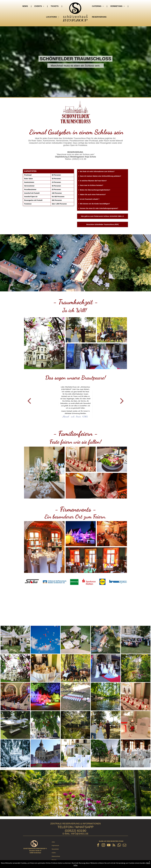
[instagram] (103, 845)
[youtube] (109, 845)
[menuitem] (25, 6)
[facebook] (98, 845)
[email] (125, 845)
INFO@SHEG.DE (80, 834)
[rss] (114, 845)
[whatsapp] (119, 845)
